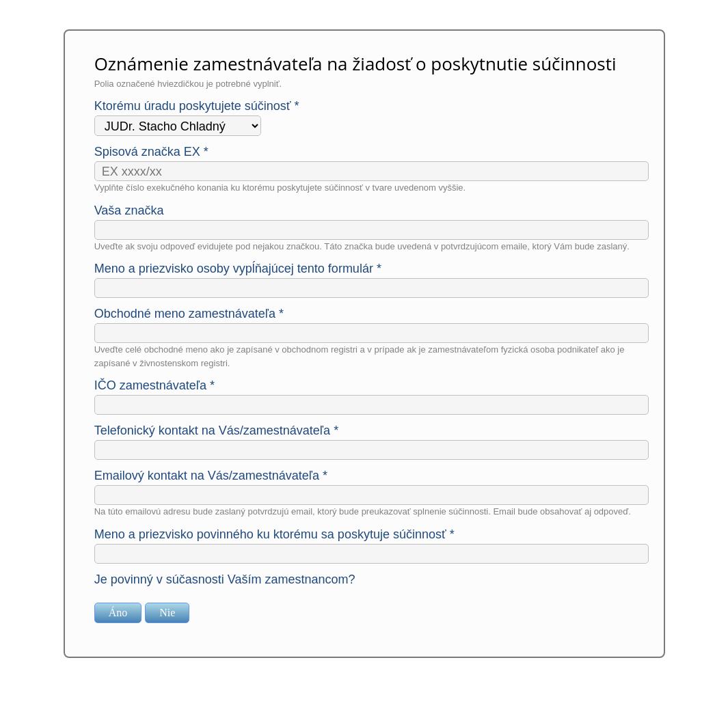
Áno (118, 613)
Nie (167, 613)
